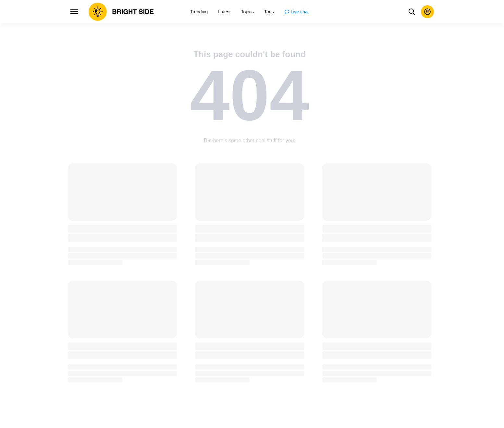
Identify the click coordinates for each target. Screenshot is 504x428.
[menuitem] (199, 12)
